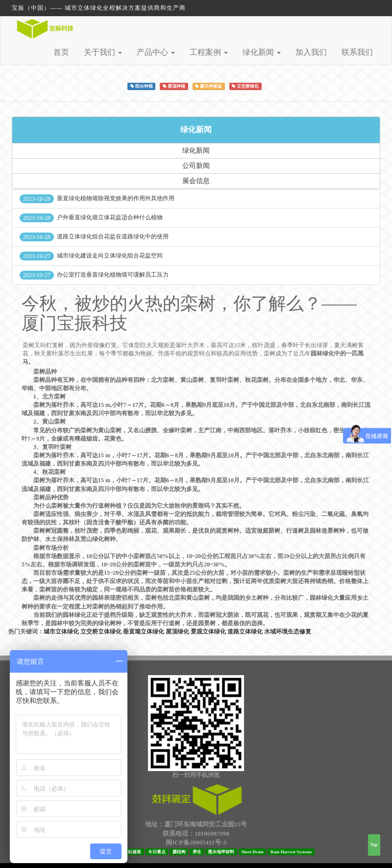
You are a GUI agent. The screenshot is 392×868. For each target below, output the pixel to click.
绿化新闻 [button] (262, 52)
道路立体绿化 (245, 632)
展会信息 (196, 181)
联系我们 (357, 52)
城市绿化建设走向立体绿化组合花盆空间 (110, 256)
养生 (197, 852)
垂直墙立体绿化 (144, 632)
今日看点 (157, 852)
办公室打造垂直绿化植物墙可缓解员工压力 (113, 275)
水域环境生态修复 (288, 632)
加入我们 (311, 52)
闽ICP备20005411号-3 (196, 842)
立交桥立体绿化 (101, 632)
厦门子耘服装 (128, 852)
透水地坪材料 (221, 852)
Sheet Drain (252, 852)
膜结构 (179, 852)
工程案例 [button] (209, 52)
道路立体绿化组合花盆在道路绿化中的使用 (113, 236)
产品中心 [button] (156, 52)
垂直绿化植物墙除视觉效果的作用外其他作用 (116, 198)
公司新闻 (196, 166)
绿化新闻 (196, 129)
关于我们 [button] (103, 52)
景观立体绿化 (208, 632)
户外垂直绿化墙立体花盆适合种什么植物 (110, 217)
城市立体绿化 (61, 632)
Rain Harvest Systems (291, 852)
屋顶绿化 (177, 632)
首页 (61, 52)
